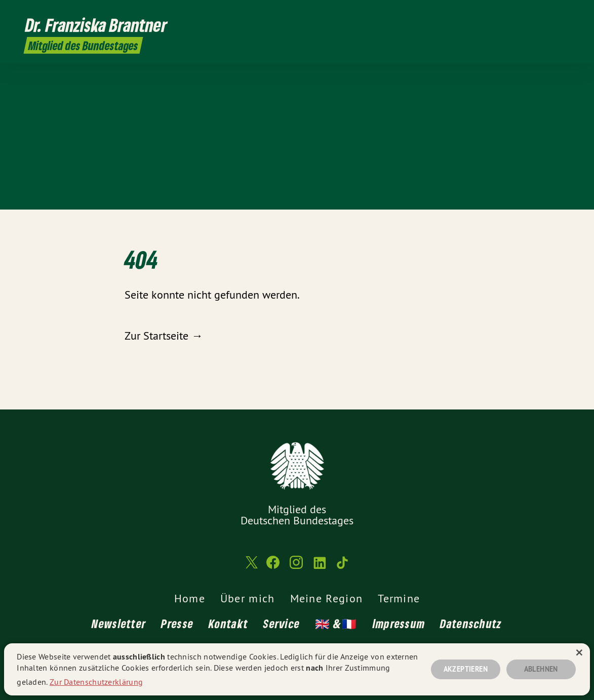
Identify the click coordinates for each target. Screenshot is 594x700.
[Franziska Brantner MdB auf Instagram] (531, 14)
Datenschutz (471, 623)
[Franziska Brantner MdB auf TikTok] (561, 14)
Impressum (399, 623)
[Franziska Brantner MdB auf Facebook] (516, 14)
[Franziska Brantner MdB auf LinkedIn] (546, 14)
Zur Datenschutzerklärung (96, 682)
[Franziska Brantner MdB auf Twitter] (500, 14)
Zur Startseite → (164, 336)
